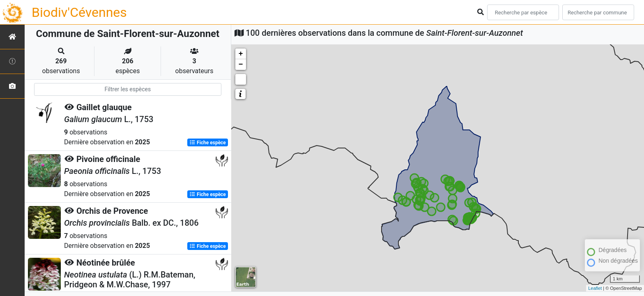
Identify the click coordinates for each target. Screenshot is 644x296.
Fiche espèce (208, 142)
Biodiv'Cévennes (79, 12)
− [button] (241, 65)
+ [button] (241, 54)
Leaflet (595, 288)
